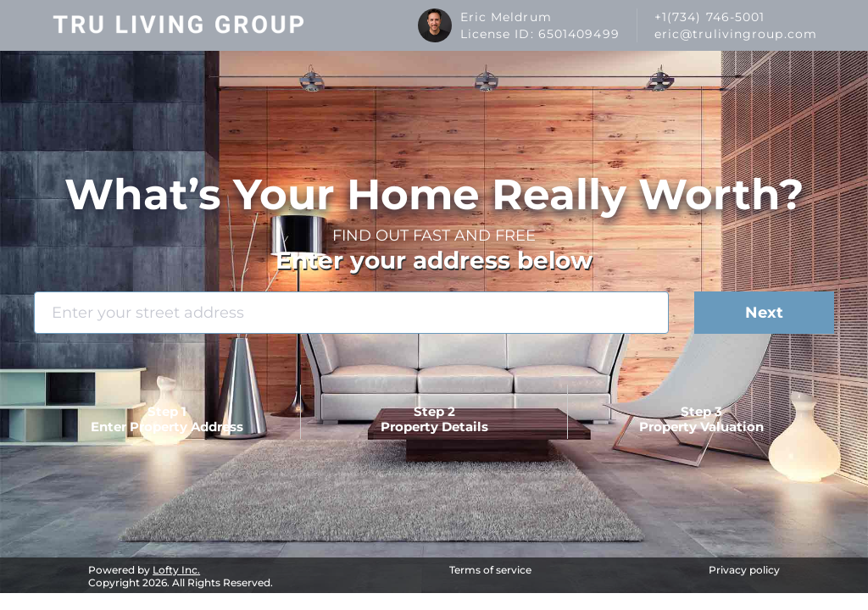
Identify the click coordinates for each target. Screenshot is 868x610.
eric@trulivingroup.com (736, 34)
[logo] (178, 25)
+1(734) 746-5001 (710, 17)
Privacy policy (744, 570)
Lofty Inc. (176, 570)
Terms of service (490, 570)
